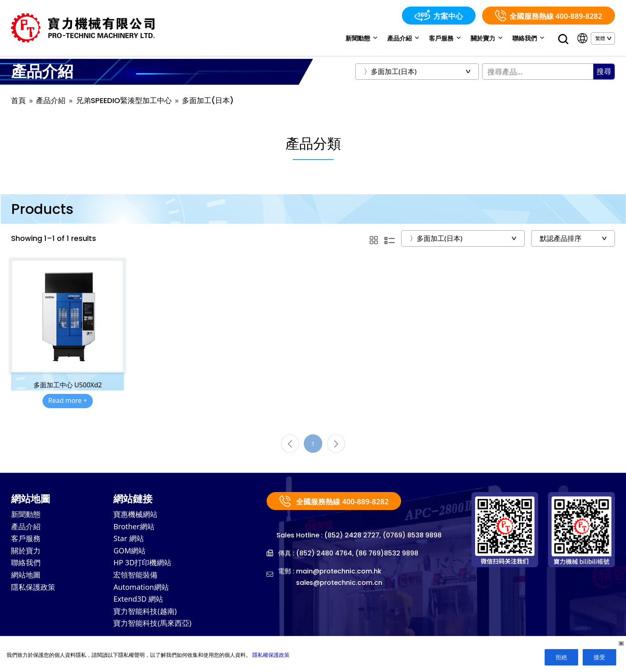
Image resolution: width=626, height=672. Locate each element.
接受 (599, 657)
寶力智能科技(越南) (145, 614)
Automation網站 (141, 589)
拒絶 (561, 657)
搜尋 (604, 72)
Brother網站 (134, 528)
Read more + (68, 401)
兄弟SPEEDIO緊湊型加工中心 (124, 101)
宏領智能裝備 (135, 577)
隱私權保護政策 (271, 655)
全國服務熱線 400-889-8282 (549, 16)
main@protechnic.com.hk (339, 572)
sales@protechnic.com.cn (340, 583)
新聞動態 (363, 38)
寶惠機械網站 (135, 515)
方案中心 (439, 16)
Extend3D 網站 (138, 601)
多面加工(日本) (208, 101)
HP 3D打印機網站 (142, 564)
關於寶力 (487, 38)
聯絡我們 (528, 38)
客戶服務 (446, 38)
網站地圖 (26, 577)
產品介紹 (405, 38)
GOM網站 (130, 552)
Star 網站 (129, 540)
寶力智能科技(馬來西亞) (152, 626)
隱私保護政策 (33, 589)
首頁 (18, 101)
